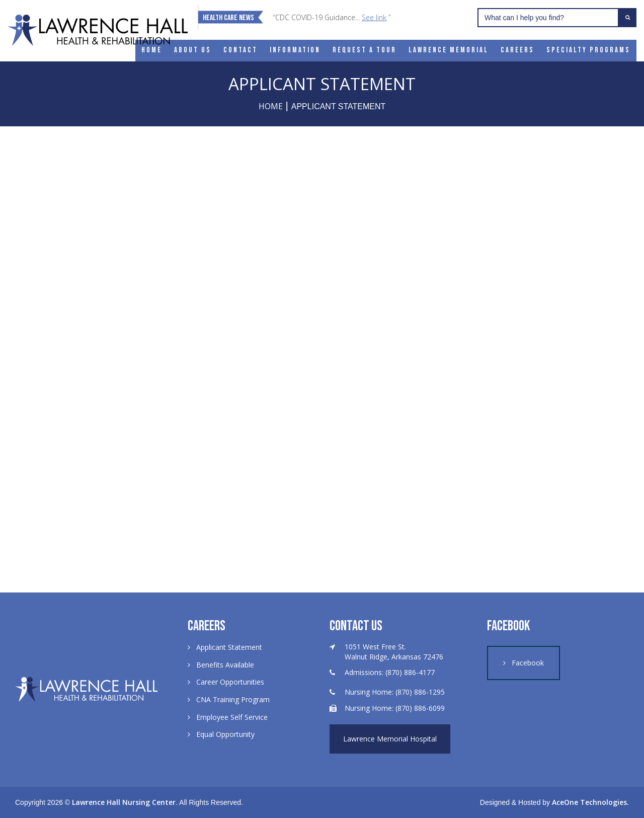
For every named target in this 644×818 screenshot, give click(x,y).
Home (152, 50)
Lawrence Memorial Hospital (390, 739)
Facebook (528, 663)
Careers (517, 50)
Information (295, 50)
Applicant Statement (229, 647)
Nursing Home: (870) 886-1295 (395, 692)
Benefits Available (225, 665)
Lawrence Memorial (449, 50)
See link (374, 17)
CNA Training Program (233, 699)
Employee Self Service (232, 717)
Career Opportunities (230, 682)
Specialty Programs (588, 50)
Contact (240, 50)
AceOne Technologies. (590, 802)
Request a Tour (365, 50)
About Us (193, 50)
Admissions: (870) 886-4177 (390, 672)
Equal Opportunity (225, 734)
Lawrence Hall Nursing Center (124, 802)
